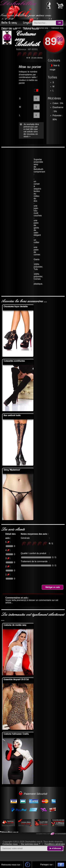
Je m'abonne (55, 848)
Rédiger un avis (53, 587)
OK (59, 23)
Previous (6, 38)
